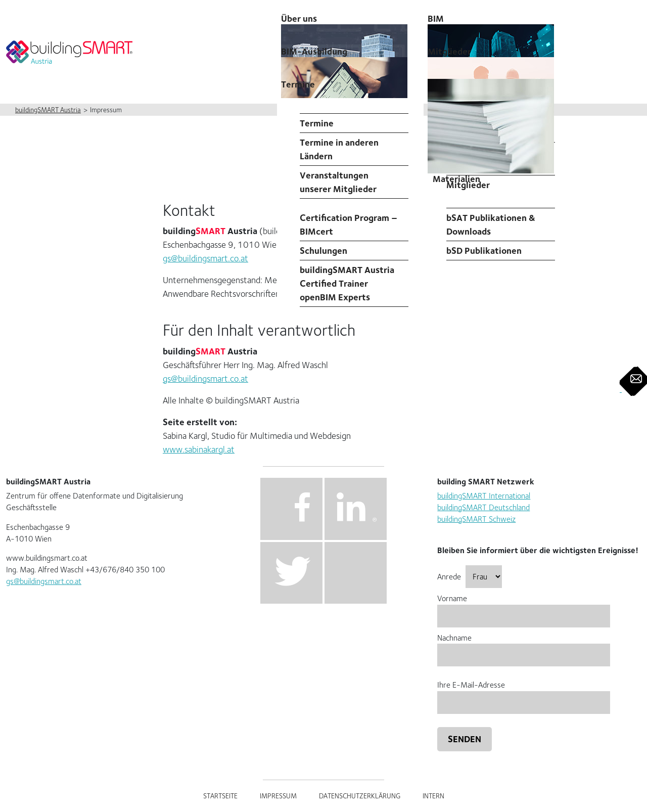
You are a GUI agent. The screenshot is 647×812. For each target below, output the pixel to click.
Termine (298, 84)
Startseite (220, 796)
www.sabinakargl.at (199, 449)
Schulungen (323, 251)
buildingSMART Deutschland (483, 507)
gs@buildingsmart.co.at (205, 258)
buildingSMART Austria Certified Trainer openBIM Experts (347, 283)
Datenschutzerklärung (360, 796)
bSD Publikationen (484, 251)
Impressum (278, 796)
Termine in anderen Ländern (339, 149)
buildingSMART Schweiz (476, 519)
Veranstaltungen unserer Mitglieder (338, 182)
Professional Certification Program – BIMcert (349, 218)
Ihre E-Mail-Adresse (524, 693)
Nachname (524, 646)
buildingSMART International (484, 496)
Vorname (524, 607)
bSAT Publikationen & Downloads (491, 224)
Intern (433, 796)
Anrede (470, 577)
